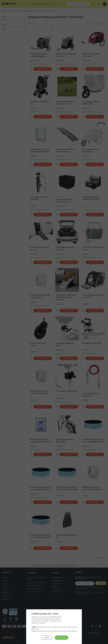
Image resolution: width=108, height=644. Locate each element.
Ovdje (33, 627)
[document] (55, 627)
